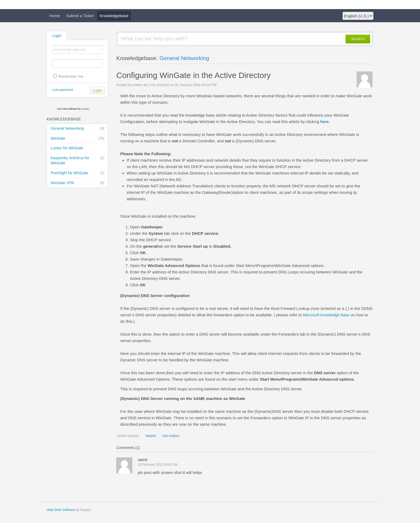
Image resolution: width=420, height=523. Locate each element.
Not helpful (170, 436)
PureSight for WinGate (77, 173)
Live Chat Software (67, 109)
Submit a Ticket (80, 16)
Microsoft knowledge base (326, 315)
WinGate (77, 139)
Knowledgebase (114, 16)
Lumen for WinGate (67, 148)
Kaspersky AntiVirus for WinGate (77, 160)
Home (55, 16)
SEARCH (358, 39)
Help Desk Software (61, 510)
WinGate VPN (77, 183)
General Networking (77, 129)
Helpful (150, 436)
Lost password (63, 90)
